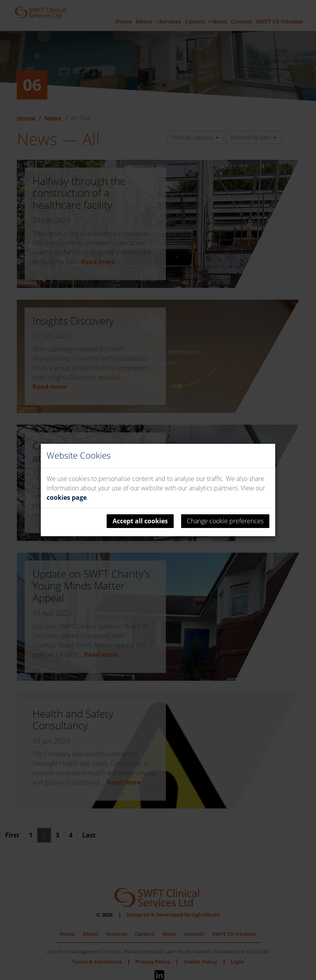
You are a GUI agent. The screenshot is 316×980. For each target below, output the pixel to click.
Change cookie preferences (225, 521)
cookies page (67, 497)
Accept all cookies (140, 521)
